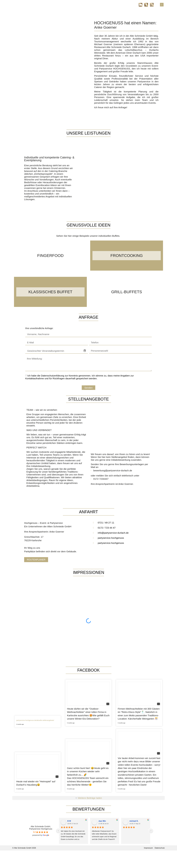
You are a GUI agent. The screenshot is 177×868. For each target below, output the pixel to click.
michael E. (134, 821)
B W (69, 821)
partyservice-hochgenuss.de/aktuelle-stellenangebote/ (35, 720)
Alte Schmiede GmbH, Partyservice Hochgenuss (41, 828)
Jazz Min (102, 821)
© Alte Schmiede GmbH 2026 (24, 848)
